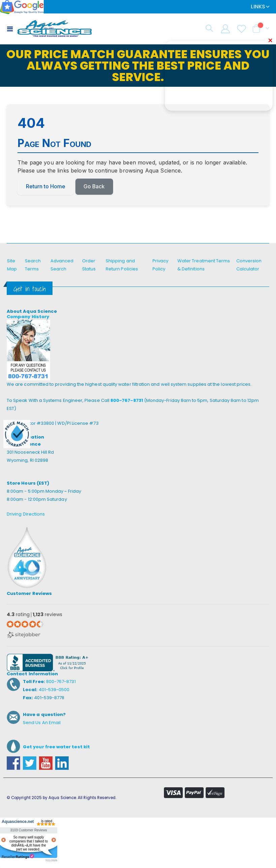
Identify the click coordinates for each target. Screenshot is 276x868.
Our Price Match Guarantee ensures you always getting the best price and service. (138, 66)
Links (258, 7)
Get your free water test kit (56, 747)
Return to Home (46, 187)
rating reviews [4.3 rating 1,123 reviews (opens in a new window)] (34, 615)
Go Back (95, 187)
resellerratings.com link (18, 856)
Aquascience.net (17, 822)
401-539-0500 (54, 690)
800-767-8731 (127, 401)
